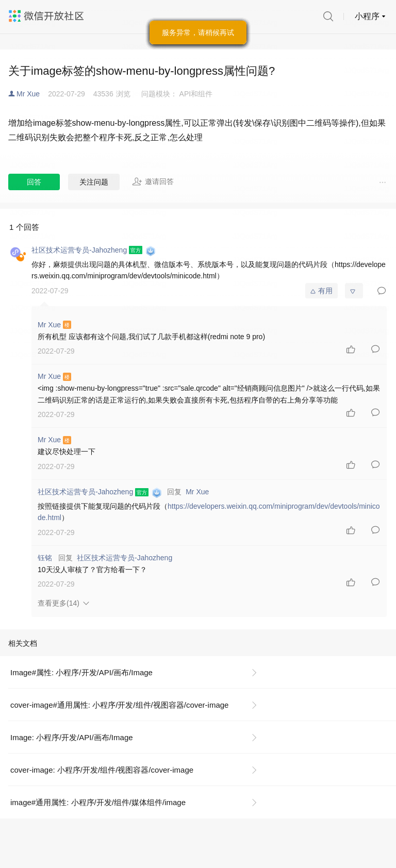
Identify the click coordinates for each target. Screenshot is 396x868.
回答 (34, 182)
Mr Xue (28, 94)
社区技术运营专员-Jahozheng (125, 558)
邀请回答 (153, 181)
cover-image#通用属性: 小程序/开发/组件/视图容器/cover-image (119, 705)
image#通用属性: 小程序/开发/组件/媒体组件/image (98, 802)
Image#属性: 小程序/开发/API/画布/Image (81, 672)
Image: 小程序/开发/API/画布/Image (72, 737)
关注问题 (94, 182)
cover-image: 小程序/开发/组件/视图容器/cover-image (102, 770)
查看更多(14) (59, 603)
